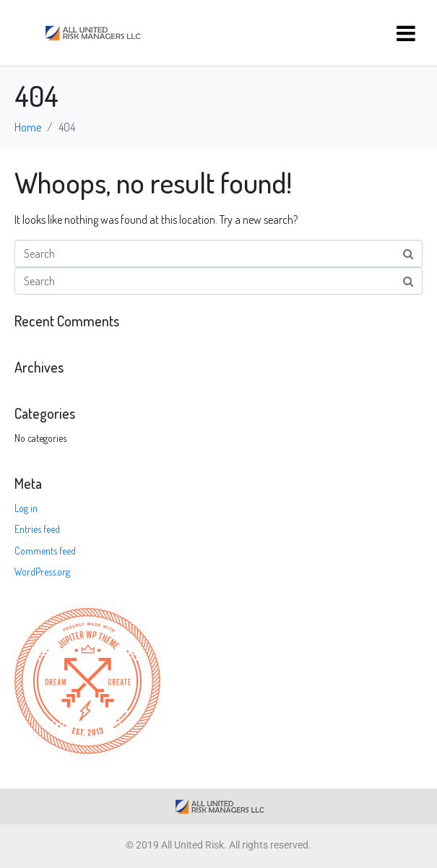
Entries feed (37, 529)
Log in (26, 508)
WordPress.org (42, 572)
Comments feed (45, 551)
